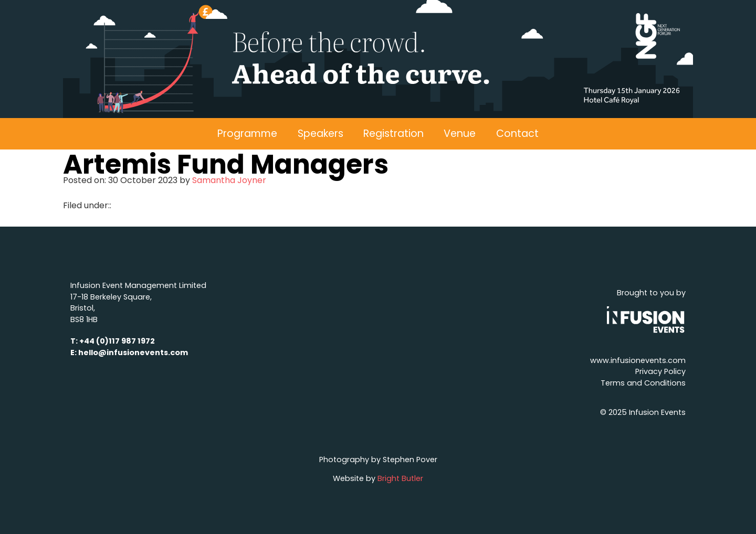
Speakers (321, 133)
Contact (517, 133)
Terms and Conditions (643, 383)
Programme (247, 133)
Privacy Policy (660, 371)
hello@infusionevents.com (133, 353)
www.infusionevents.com (638, 360)
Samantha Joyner (229, 180)
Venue (460, 133)
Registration (393, 133)
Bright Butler (400, 478)
